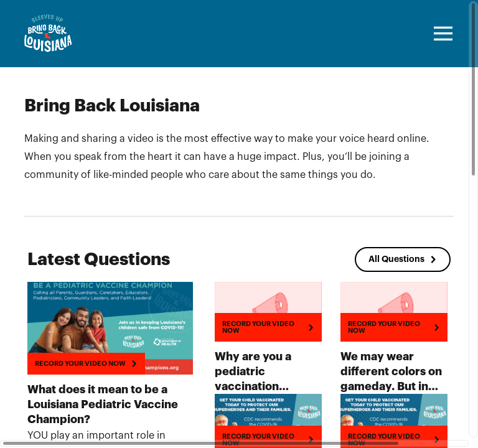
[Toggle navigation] (441, 34)
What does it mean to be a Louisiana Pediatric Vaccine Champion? (103, 404)
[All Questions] (403, 259)
